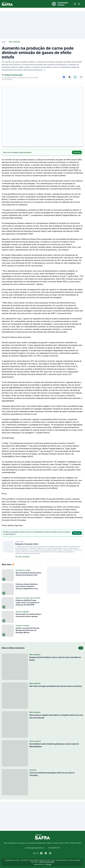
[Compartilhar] (81, 77)
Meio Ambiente (14, 42)
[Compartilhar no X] (70, 77)
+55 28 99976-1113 (54, 848)
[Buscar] (75, 4)
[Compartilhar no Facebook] (64, 77)
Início (4, 42)
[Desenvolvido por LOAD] (48, 864)
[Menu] (79, 4)
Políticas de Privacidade (47, 862)
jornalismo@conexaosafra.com (35, 848)
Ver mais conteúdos (22, 556)
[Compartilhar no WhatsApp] (75, 77)
